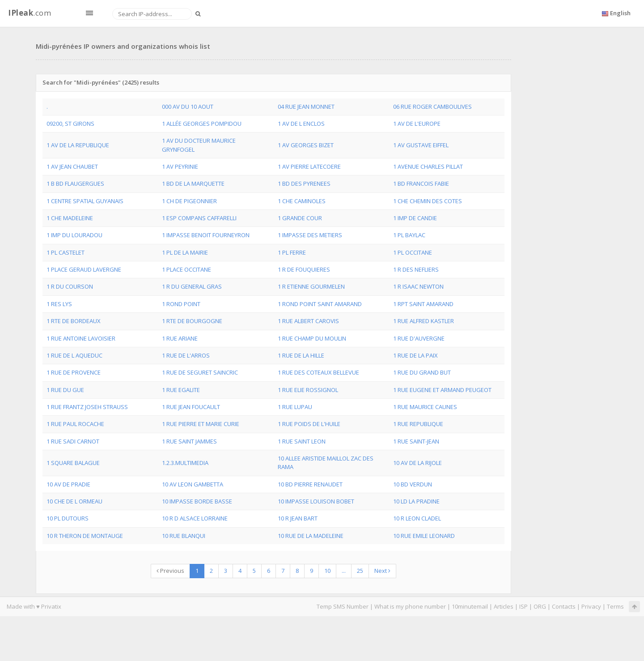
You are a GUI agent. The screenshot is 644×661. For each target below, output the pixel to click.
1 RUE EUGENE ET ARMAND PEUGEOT (442, 390)
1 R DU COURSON (70, 286)
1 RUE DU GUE (65, 390)
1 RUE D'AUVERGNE (419, 338)
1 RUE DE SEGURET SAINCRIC (200, 372)
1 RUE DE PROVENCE (74, 372)
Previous (170, 571)
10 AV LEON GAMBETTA (193, 484)
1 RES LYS (59, 304)
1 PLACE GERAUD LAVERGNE (84, 269)
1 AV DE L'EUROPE (417, 124)
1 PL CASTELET (66, 252)
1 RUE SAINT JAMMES (189, 441)
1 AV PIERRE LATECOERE (309, 166)
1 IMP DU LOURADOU (74, 235)
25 (360, 571)
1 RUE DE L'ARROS (186, 355)
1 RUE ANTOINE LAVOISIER (81, 338)
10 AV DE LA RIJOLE (417, 463)
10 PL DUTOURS (68, 518)
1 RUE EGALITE (181, 390)
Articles (504, 606)
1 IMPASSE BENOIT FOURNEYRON (206, 235)
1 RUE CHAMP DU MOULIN (312, 338)
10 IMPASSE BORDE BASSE (197, 501)
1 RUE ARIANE (180, 338)
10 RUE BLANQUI (184, 536)
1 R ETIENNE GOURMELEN (311, 286)
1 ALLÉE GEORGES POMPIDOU (202, 124)
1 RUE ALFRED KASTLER (424, 321)
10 (327, 571)
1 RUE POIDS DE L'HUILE (309, 424)
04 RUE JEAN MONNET (306, 107)
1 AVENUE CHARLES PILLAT (428, 166)
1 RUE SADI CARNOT (73, 441)
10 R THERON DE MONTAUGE (85, 536)
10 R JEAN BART (298, 518)
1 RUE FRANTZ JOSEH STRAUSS (87, 407)
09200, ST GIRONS (70, 124)
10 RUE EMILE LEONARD (424, 536)
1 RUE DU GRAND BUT (422, 372)
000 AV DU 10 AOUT (188, 107)
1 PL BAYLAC (409, 235)
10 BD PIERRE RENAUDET (310, 484)
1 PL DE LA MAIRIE (185, 252)
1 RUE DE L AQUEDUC (74, 355)
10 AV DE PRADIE (68, 484)
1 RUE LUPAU (295, 407)
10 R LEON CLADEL (417, 518)
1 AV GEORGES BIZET (306, 145)
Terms (615, 606)
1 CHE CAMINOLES (302, 201)
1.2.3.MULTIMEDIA (185, 463)
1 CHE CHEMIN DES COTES (428, 201)
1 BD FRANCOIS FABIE (421, 183)
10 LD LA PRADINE (416, 501)
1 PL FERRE (292, 252)
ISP (523, 606)
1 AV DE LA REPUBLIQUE (78, 145)
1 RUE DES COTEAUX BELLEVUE (318, 372)
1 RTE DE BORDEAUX (74, 321)
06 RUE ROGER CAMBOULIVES (432, 107)
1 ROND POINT (181, 304)
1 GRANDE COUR (300, 218)
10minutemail (470, 606)
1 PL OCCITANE (413, 252)
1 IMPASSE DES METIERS (310, 235)
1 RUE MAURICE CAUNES (425, 407)
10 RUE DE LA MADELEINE (311, 536)
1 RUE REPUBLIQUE (418, 424)
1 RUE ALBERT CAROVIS (308, 321)
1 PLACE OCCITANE (186, 269)
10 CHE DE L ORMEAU (74, 501)
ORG (540, 606)
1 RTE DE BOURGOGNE (192, 321)
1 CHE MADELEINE (70, 218)
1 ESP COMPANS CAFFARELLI (199, 218)
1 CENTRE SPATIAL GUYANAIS (85, 201)
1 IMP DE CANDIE (415, 218)
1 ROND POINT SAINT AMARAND (320, 304)
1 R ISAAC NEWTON (418, 286)
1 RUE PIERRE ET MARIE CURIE (201, 424)
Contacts (564, 606)
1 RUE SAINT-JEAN (416, 441)
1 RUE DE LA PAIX (415, 355)
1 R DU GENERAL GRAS (192, 286)
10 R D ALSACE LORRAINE (195, 518)
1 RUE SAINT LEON (302, 441)
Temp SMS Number (343, 606)
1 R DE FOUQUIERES (304, 269)
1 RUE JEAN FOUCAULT (191, 407)
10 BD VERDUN (413, 484)
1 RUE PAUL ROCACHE (75, 424)
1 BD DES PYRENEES (304, 183)
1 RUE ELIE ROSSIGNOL (308, 390)
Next (382, 571)
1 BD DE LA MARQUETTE (193, 183)
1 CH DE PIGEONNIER (189, 201)
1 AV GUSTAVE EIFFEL (421, 145)
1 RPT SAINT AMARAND (423, 304)
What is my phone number (410, 606)
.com (30, 13)
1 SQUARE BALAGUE (73, 463)
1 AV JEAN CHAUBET (72, 166)
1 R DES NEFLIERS (416, 269)
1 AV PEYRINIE (180, 166)
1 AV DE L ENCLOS (301, 124)
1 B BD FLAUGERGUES (75, 183)
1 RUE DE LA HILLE (301, 355)
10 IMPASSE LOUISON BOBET (316, 501)
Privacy (591, 606)
